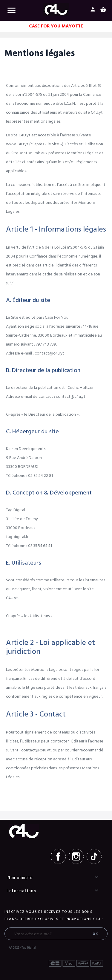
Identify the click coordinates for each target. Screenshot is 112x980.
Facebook (58, 856)
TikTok (94, 856)
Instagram (76, 856)
